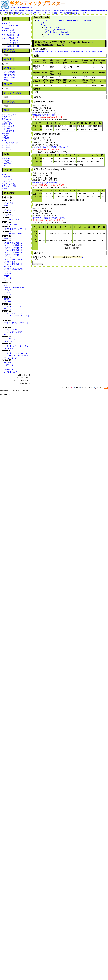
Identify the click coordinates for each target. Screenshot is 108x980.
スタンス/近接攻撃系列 (14, 332)
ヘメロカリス (10, 266)
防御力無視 (6, 122)
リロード (46, 13)
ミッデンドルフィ (12, 271)
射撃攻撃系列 (9, 75)
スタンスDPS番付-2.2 (10, 41)
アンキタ (8, 274)
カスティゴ (9, 365)
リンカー (8, 292)
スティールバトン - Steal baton (57, 34)
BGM (4, 165)
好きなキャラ (7, 158)
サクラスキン (7, 181)
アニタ (7, 281)
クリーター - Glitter (52, 27)
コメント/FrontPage (12, 224)
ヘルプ (84, 13)
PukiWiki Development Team (25, 397)
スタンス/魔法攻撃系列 (14, 269)
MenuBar (8, 285)
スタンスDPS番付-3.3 (10, 46)
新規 (55, 13)
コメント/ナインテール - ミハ (16, 353)
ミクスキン (6, 177)
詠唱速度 (5, 133)
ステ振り (5, 136)
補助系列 (8, 80)
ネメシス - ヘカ (11, 330)
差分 (22, 13)
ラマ (6, 367)
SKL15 (9, 395)
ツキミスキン (7, 179)
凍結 (17, 13)
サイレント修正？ (9, 115)
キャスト (9, 59)
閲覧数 (4, 189)
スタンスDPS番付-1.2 (10, 33)
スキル (43, 25)
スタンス (9, 68)
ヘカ (6, 334)
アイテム (9, 50)
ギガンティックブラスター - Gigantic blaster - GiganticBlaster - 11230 (65, 20)
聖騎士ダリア (10, 238)
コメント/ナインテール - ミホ (16, 234)
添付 (39, 13)
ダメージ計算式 (8, 126)
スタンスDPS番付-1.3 (10, 35)
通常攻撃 (5, 138)
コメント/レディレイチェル (15, 229)
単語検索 (67, 13)
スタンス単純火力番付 (11, 26)
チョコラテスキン (9, 184)
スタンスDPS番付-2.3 (10, 43)
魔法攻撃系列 (9, 77)
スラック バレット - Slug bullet (57, 32)
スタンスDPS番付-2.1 (10, 38)
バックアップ (31, 13)
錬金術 (4, 140)
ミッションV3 (12, 93)
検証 (6, 110)
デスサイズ (9, 363)
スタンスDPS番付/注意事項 (15, 287)
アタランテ (9, 370)
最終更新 (76, 13)
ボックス (9, 102)
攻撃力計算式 (7, 124)
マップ (8, 84)
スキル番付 (6, 28)
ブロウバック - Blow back (55, 30)
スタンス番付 (7, 23)
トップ (4, 13)
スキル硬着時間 (8, 131)
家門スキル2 (7, 119)
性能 (42, 23)
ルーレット (6, 145)
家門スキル (6, 117)
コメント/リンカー (12, 220)
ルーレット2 (7, 147)
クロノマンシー (11, 290)
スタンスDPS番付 (9, 30)
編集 (12, 13)
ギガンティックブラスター (37, 3)
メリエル (8, 341)
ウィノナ (8, 295)
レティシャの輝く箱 (10, 143)
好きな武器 (6, 163)
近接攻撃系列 (9, 72)
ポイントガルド (11, 372)
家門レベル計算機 (9, 186)
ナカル (7, 276)
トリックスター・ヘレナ (14, 313)
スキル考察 (6, 129)
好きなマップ (7, 161)
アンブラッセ (10, 339)
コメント (44, 37)
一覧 (60, 13)
